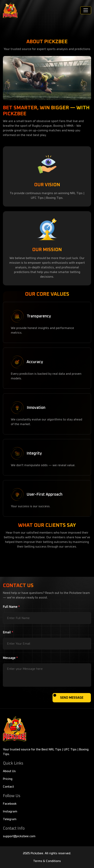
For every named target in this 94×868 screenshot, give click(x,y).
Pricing (8, 779)
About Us (9, 771)
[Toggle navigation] (86, 10)
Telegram (10, 819)
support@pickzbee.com (19, 836)
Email (8, 632)
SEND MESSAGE (72, 698)
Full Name (11, 607)
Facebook (10, 804)
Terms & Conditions (47, 861)
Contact (8, 787)
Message (10, 658)
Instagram (10, 811)
